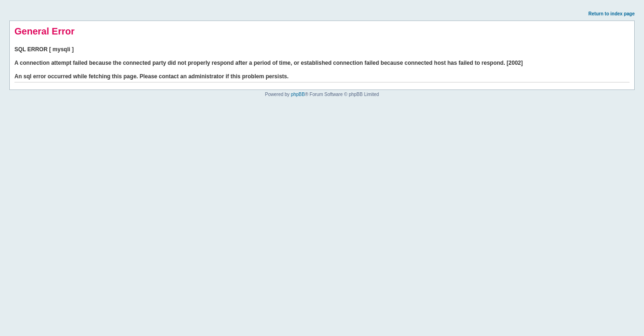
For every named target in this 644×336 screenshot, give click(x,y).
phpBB (298, 94)
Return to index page (612, 14)
